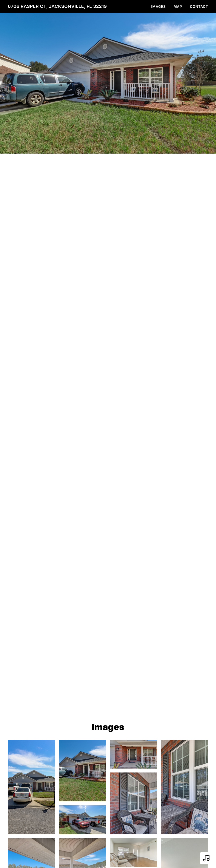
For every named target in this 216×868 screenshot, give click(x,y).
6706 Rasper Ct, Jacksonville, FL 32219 (57, 6)
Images (158, 7)
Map (178, 7)
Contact (199, 7)
